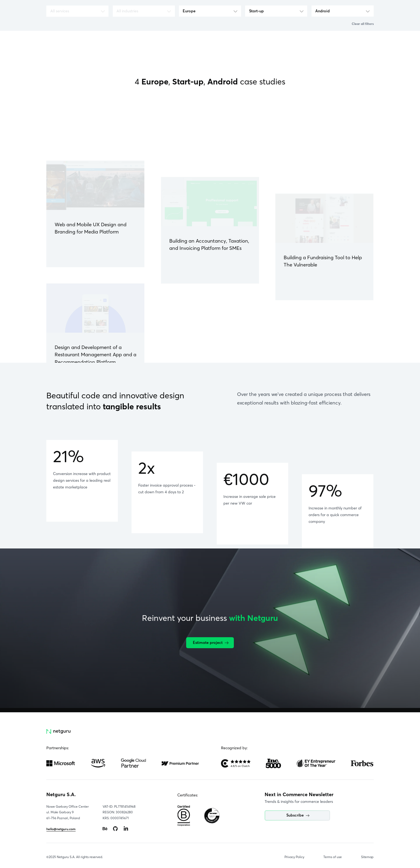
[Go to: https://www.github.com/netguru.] (115, 829)
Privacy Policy (294, 857)
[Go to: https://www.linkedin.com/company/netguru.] (126, 829)
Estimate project (211, 643)
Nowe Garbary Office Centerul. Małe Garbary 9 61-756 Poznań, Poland (67, 812)
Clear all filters (363, 24)
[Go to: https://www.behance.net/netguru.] (105, 829)
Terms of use (333, 857)
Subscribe (298, 815)
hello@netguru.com (61, 829)
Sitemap (367, 857)
